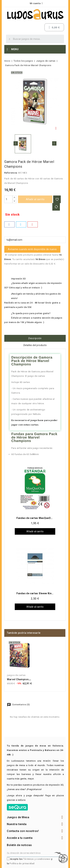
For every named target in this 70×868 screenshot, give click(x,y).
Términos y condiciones (37, 859)
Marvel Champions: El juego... (25, 679)
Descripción (35, 338)
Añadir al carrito (35, 199)
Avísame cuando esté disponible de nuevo (32, 249)
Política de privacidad (22, 863)
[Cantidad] (8, 199)
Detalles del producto (35, 345)
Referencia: (11, 173)
